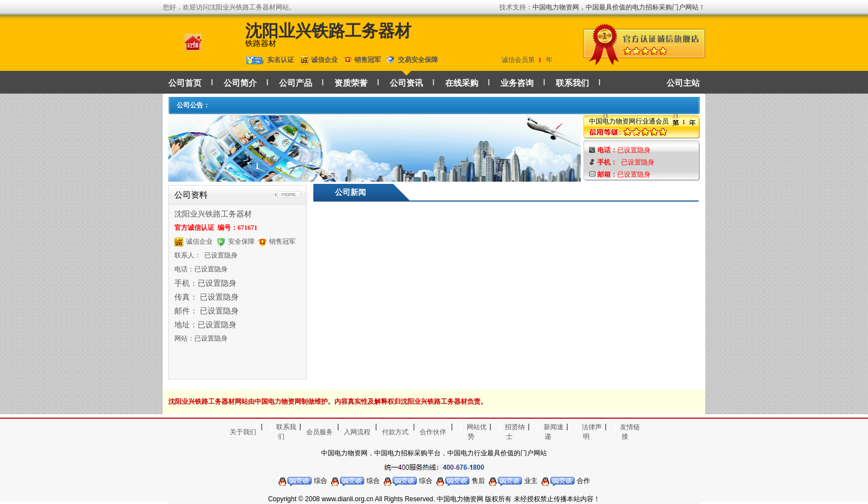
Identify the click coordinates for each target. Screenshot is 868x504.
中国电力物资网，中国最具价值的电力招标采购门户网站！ (619, 7)
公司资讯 (406, 83)
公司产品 (296, 83)
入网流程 (357, 432)
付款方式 (395, 432)
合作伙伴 (433, 432)
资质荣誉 (351, 83)
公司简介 (240, 83)
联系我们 (572, 83)
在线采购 (462, 83)
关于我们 (243, 432)
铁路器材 (261, 43)
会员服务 (319, 432)
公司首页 (185, 83)
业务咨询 (517, 83)
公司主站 (683, 83)
